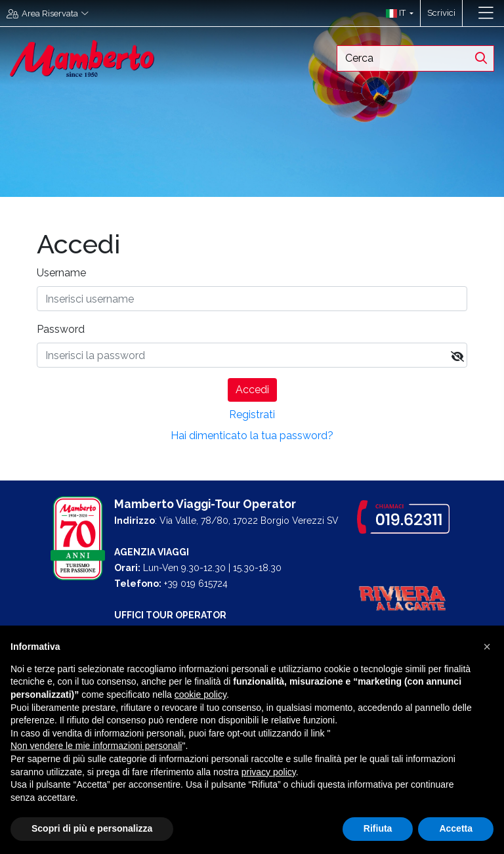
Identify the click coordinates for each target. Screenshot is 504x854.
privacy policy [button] (269, 772)
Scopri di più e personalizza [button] (92, 828)
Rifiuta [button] (378, 828)
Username (61, 273)
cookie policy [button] (200, 694)
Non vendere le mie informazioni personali (96, 746)
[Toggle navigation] (486, 13)
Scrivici (441, 13)
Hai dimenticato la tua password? (252, 436)
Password (61, 329)
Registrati (252, 415)
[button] (397, 13)
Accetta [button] (456, 828)
